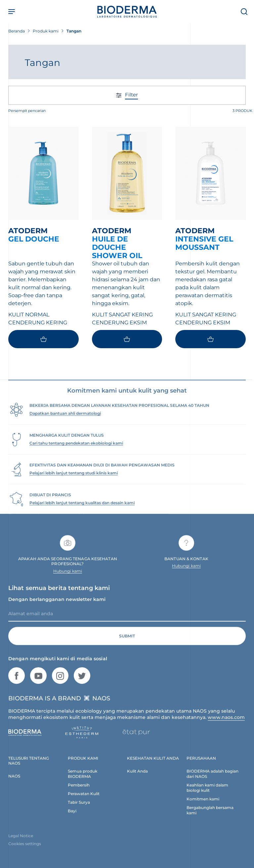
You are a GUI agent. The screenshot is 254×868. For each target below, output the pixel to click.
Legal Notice (21, 841)
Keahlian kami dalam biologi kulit (207, 793)
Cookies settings (25, 849)
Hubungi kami (68, 577)
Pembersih (79, 791)
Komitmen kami (203, 805)
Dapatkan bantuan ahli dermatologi (65, 419)
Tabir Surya (79, 808)
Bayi (72, 816)
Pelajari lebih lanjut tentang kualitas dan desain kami (82, 508)
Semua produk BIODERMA (83, 779)
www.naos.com (226, 723)
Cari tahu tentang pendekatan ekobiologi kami (76, 449)
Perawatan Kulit (84, 799)
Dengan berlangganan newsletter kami (57, 605)
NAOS (14, 782)
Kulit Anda (137, 777)
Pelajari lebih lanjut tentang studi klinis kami (74, 479)
